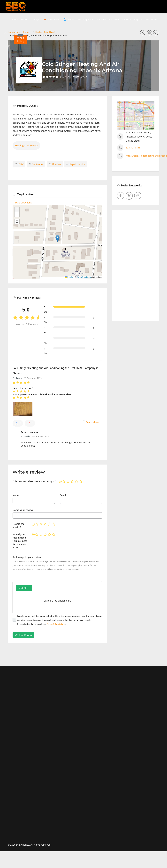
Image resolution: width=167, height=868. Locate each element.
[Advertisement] (136, 264)
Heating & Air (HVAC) (26, 145)
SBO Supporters (85, 20)
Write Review (80, 77)
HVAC (19, 164)
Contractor (36, 164)
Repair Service (76, 164)
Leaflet (69, 277)
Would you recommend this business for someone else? (20, 541)
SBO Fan (126, 20)
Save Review (23, 635)
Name (16, 495)
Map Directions (23, 203)
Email (63, 495)
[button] (20, 39)
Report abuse (92, 422)
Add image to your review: (27, 557)
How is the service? (19, 525)
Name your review (23, 510)
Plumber (55, 164)
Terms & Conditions (56, 624)
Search (24, 20)
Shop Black (51, 20)
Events (68, 20)
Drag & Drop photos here (57, 601)
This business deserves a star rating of (34, 481)
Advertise (101, 20)
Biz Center (114, 20)
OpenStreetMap (84, 277)
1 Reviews (65, 77)
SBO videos (151, 20)
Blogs (36, 20)
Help (136, 20)
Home (15, 20)
